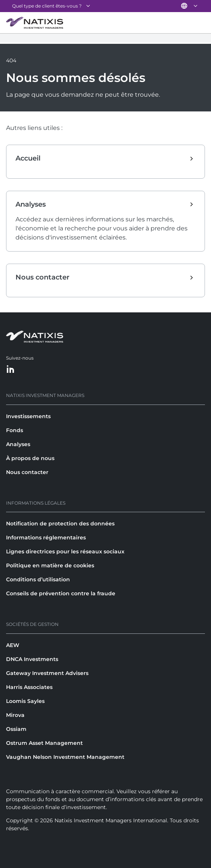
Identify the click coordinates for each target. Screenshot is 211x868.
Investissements (28, 416)
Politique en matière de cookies (50, 565)
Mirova (15, 715)
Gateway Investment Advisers (47, 673)
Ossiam (16, 729)
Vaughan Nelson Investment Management (65, 757)
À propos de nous (30, 458)
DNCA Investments (32, 659)
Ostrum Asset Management (44, 743)
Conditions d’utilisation (38, 579)
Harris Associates (29, 687)
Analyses (18, 444)
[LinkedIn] (11, 370)
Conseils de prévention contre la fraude (61, 593)
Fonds (15, 430)
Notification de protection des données (60, 524)
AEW (13, 645)
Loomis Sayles (25, 701)
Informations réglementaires (46, 537)
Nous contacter (27, 472)
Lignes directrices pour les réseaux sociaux (65, 551)
